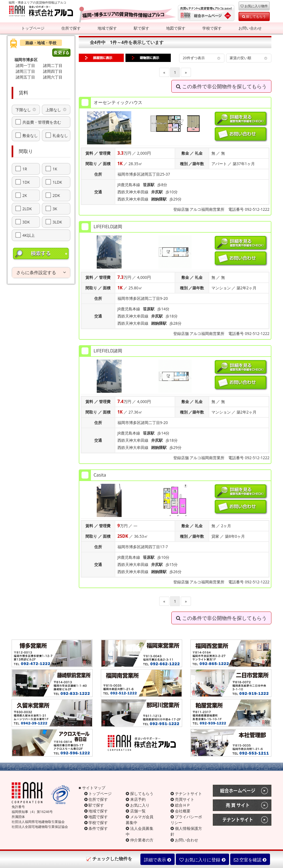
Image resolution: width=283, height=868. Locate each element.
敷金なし (30, 135)
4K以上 (29, 235)
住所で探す (71, 28)
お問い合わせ (250, 28)
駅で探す (141, 28)
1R (25, 169)
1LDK (57, 182)
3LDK (57, 222)
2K (25, 195)
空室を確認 (250, 860)
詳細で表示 (158, 860)
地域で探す (107, 28)
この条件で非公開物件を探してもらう (221, 86)
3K (55, 209)
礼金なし (60, 135)
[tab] (41, 273)
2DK (56, 195)
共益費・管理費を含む (42, 122)
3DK (26, 222)
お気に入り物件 (254, 6)
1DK (26, 182)
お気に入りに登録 (202, 860)
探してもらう (254, 16)
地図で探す (176, 28)
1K (55, 169)
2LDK (27, 209)
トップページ (33, 28)
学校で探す (212, 28)
